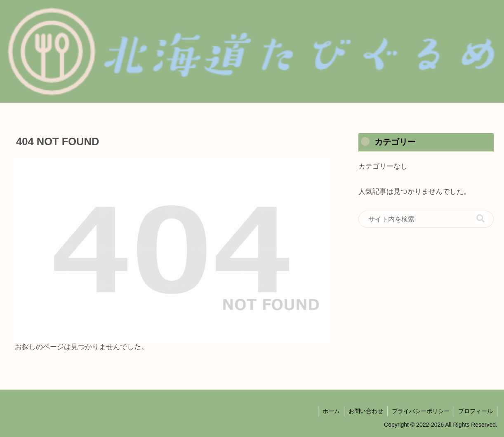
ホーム (331, 411)
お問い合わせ (366, 411)
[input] (426, 219)
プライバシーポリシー (421, 411)
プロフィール (476, 411)
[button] (480, 219)
